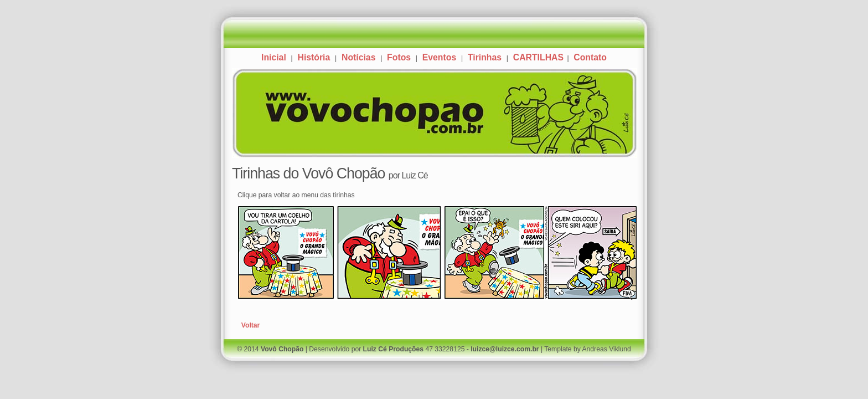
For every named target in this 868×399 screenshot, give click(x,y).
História (314, 57)
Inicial (274, 57)
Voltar (251, 325)
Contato (590, 57)
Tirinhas (485, 57)
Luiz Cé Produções (393, 349)
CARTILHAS (540, 57)
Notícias (358, 57)
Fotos (399, 57)
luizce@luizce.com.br (505, 349)
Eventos (439, 57)
